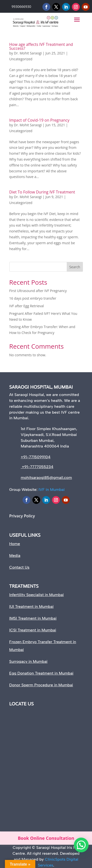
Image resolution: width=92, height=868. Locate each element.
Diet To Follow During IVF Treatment (42, 192)
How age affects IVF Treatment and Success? (41, 46)
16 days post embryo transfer (33, 298)
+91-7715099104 (36, 457)
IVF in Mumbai (52, 490)
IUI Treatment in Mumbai (32, 606)
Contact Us (19, 567)
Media (15, 555)
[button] (81, 845)
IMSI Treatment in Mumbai (33, 618)
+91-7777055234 (37, 467)
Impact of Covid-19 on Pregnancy (39, 120)
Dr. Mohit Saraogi (28, 53)
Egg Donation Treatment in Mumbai (41, 673)
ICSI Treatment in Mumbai (33, 630)
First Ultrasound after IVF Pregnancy (38, 291)
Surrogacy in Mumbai (28, 661)
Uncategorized (21, 59)
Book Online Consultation (46, 838)
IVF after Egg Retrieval (27, 306)
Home (15, 544)
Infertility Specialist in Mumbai (37, 595)
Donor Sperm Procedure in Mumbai (41, 685)
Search (75, 267)
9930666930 (21, 6)
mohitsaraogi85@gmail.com (46, 478)
